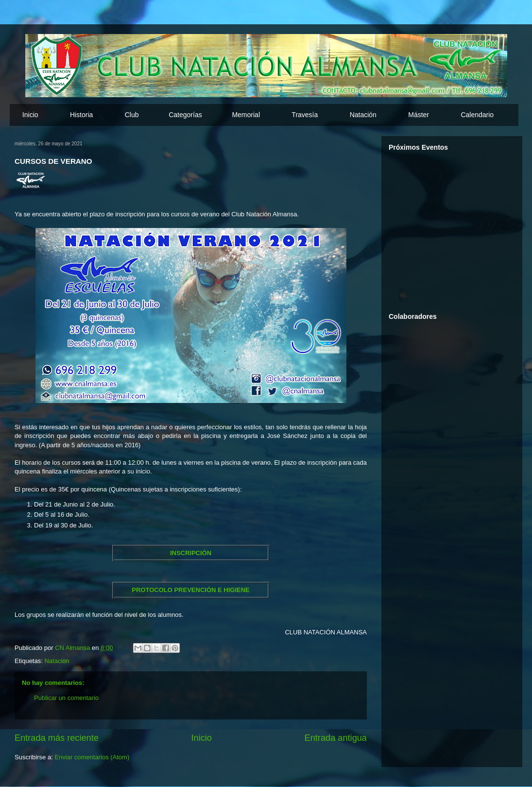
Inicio (30, 115)
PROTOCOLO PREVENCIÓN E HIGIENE (190, 590)
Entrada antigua (336, 738)
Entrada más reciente (57, 738)
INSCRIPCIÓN (191, 553)
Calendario (477, 115)
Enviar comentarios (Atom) (92, 757)
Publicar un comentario (66, 698)
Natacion (57, 661)
